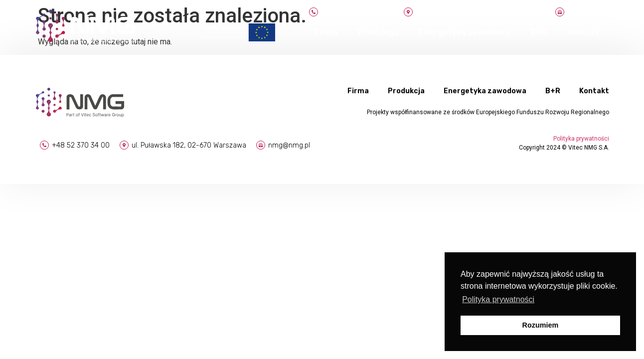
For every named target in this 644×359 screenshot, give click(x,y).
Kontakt (583, 32)
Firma (326, 32)
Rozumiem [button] (541, 325)
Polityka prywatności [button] (498, 299)
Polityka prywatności (581, 139)
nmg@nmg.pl (289, 145)
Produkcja (378, 32)
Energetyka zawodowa (465, 32)
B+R (539, 32)
